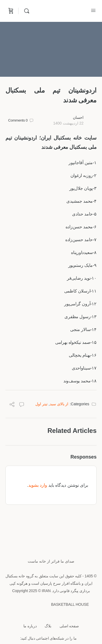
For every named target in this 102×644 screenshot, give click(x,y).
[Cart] (10, 11)
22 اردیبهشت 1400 (68, 123)
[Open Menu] (93, 10)
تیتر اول (41, 404)
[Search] (25, 11)
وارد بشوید (38, 485)
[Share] (12, 405)
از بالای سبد (59, 404)
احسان (78, 117)
